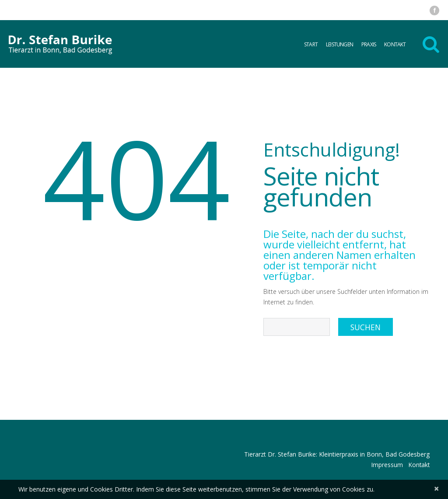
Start (311, 44)
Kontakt (395, 44)
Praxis (369, 44)
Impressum (386, 465)
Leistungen (339, 44)
